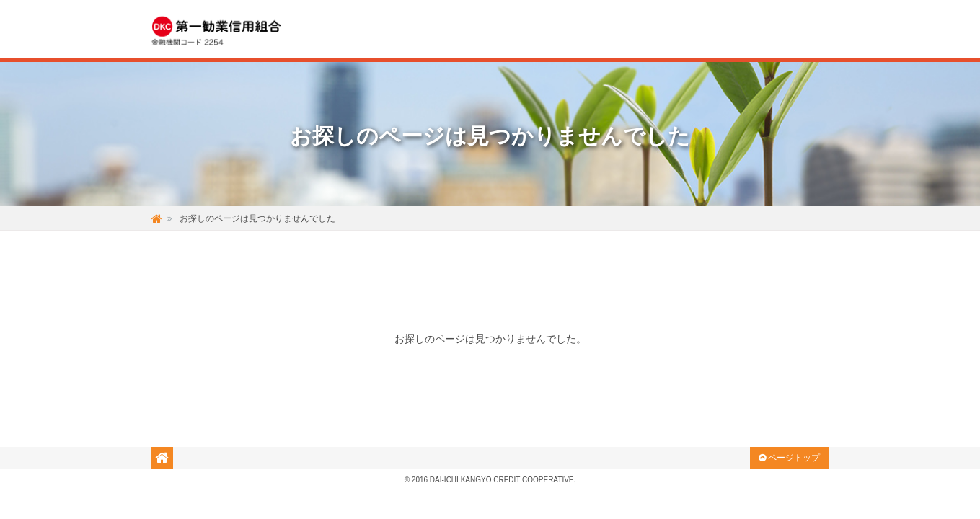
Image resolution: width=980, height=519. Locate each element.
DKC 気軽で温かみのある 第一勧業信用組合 (229, 30)
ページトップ (789, 458)
